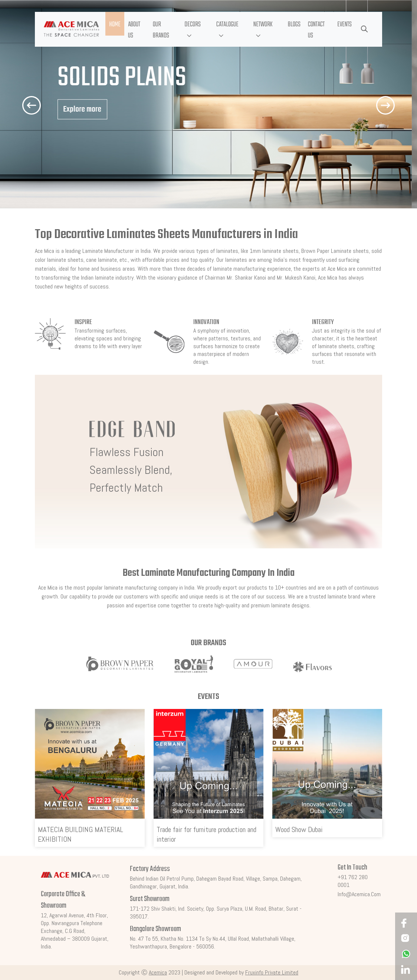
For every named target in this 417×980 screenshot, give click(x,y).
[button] (196, 29)
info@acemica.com (359, 894)
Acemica (158, 972)
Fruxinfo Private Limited (272, 972)
